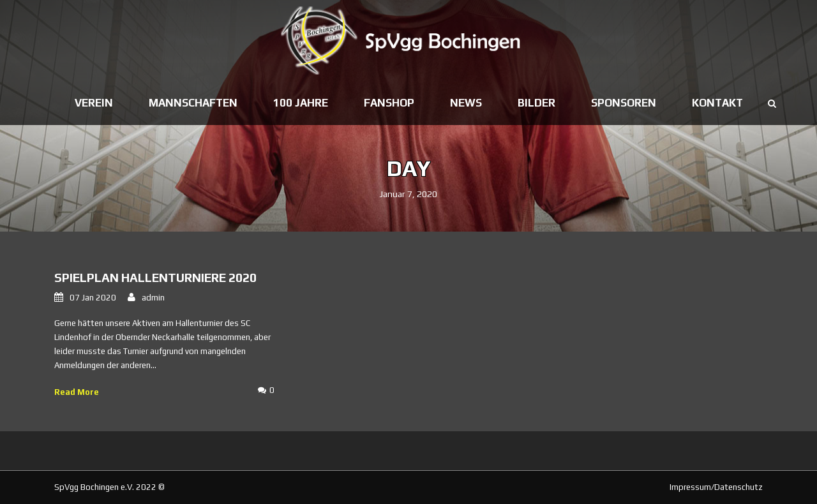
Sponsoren (624, 103)
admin (153, 298)
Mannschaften (193, 103)
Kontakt (717, 103)
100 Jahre (301, 103)
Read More (77, 392)
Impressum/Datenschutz (716, 487)
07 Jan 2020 (93, 298)
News (466, 103)
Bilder (536, 103)
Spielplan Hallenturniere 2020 (155, 278)
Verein (94, 103)
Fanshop (389, 103)
